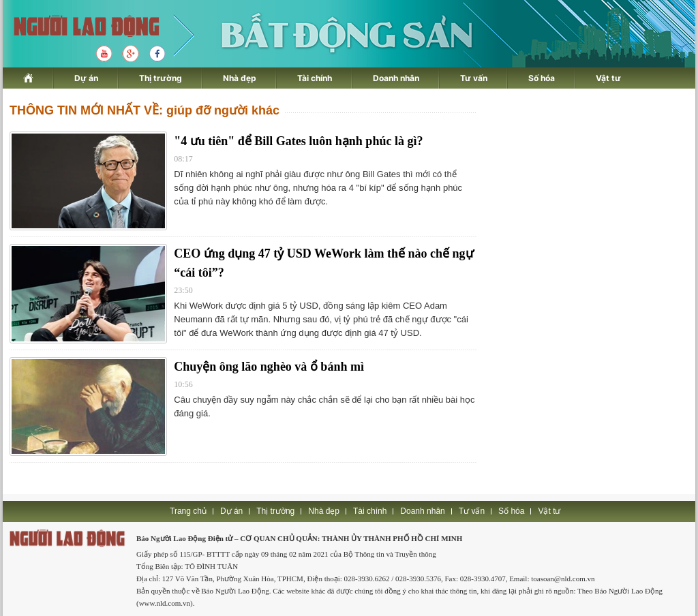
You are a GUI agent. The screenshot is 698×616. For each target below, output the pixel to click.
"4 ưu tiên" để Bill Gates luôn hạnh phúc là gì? (298, 141)
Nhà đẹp (240, 78)
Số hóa (542, 78)
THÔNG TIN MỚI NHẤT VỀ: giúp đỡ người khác (145, 110)
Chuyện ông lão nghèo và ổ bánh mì (269, 367)
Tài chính (315, 78)
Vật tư (608, 78)
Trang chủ (188, 511)
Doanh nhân (396, 78)
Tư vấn (474, 78)
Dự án (86, 78)
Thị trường (161, 78)
